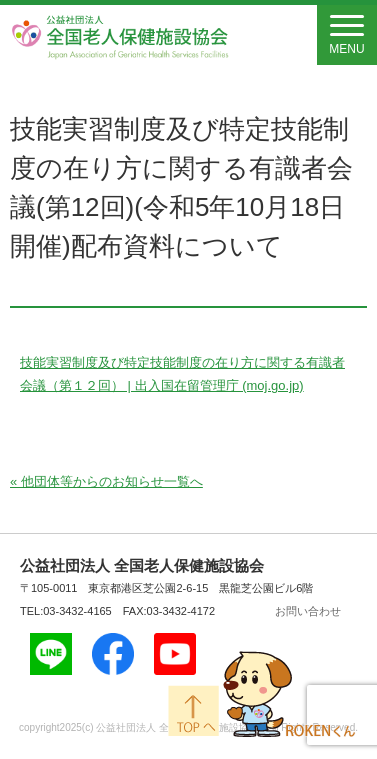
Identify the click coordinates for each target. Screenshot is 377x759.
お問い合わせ (308, 611)
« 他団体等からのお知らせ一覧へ (106, 481)
